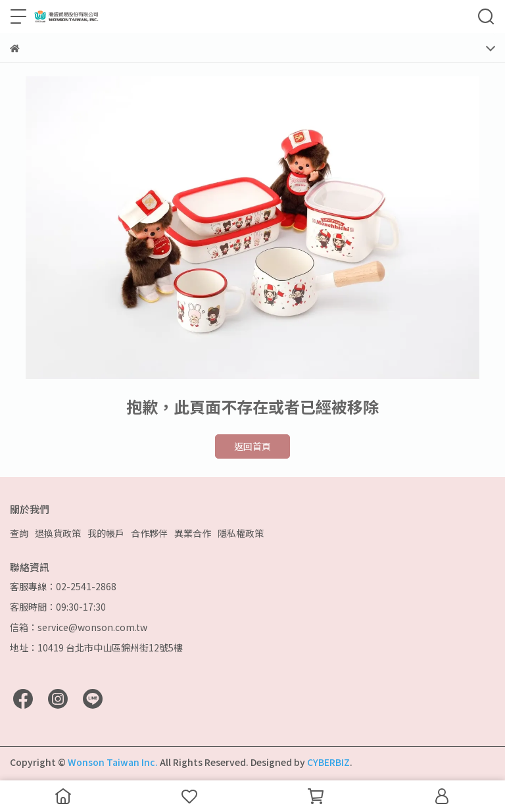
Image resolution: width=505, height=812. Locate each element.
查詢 (19, 533)
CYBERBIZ (328, 762)
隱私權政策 (241, 533)
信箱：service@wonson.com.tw (79, 627)
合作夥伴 (149, 533)
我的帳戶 (106, 533)
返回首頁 (252, 446)
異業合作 (193, 533)
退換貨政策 (58, 533)
